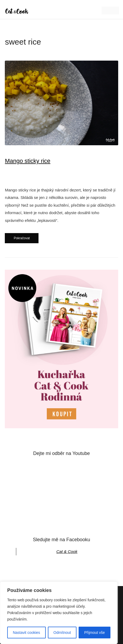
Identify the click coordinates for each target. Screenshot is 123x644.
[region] (59, 613)
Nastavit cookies (26, 633)
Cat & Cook (67, 551)
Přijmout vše (95, 633)
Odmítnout (62, 633)
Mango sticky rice (28, 161)
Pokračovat (22, 238)
